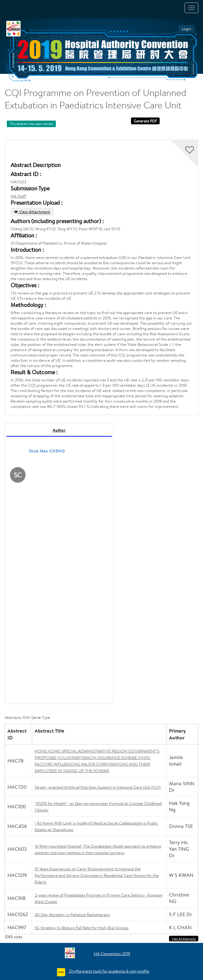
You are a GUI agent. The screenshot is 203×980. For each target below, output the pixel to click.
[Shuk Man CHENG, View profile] (18, 476)
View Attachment (32, 212)
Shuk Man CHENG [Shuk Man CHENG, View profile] (47, 451)
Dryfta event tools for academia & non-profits (109, 971)
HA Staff (18, 196)
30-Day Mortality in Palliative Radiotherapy (72, 915)
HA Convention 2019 (112, 954)
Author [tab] (59, 430)
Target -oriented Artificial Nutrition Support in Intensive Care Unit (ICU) (98, 787)
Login (186, 29)
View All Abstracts (184, 939)
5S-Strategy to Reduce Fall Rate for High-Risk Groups (82, 928)
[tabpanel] (59, 563)
